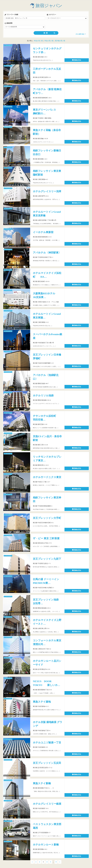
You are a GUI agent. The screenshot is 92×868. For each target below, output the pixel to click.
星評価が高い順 (60, 41)
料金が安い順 (38, 41)
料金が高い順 (49, 41)
